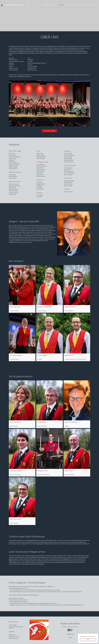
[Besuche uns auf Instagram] (71, 630)
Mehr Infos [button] (93, 636)
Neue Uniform (92, 5)
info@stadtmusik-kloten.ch (24, 77)
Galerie (53, 5)
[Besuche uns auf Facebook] (69, 630)
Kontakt (81, 5)
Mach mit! (72, 5)
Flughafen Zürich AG (14, 636)
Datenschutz (70, 634)
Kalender (46, 5)
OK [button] (88, 640)
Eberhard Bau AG (13, 638)
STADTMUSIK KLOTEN (14, 5)
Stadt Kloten (12, 635)
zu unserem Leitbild (49, 131)
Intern (70, 637)
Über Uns (62, 5)
